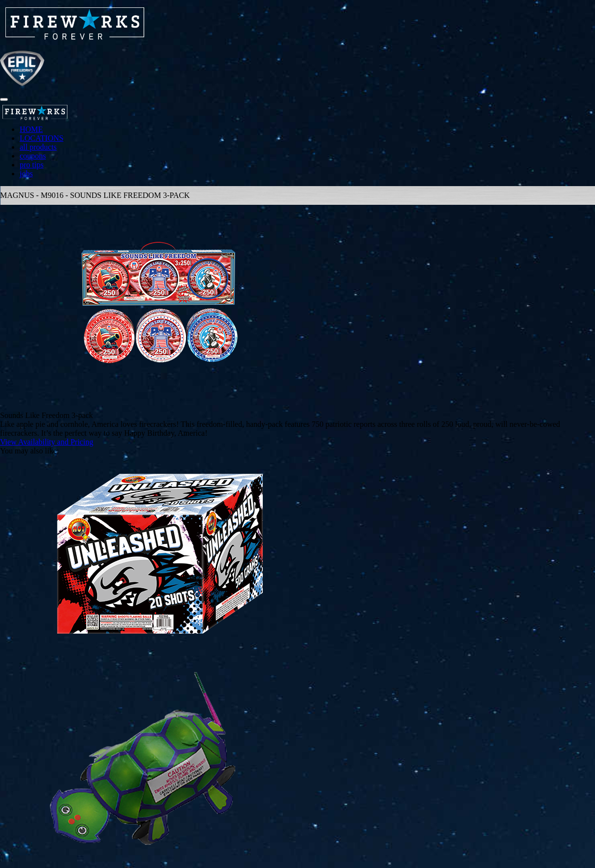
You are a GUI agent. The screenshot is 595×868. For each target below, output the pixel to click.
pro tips (31, 165)
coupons (33, 156)
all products (38, 147)
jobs (26, 174)
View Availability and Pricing (47, 442)
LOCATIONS (42, 138)
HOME (31, 129)
